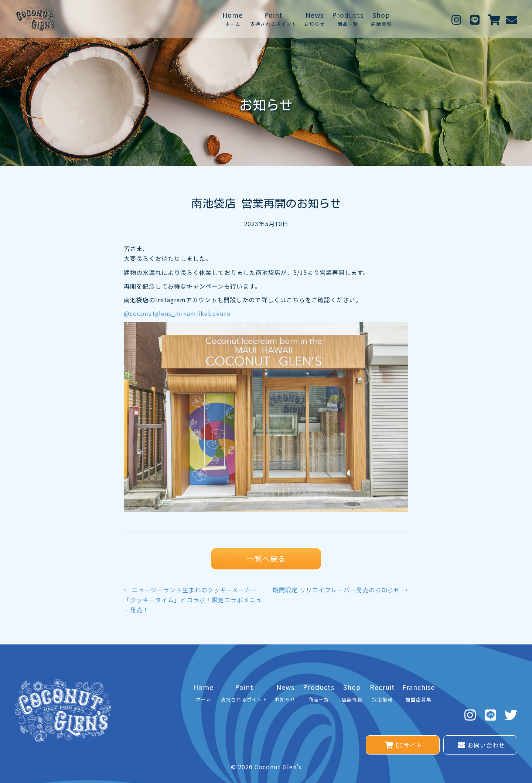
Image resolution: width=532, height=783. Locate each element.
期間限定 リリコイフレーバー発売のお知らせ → (340, 590)
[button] (456, 19)
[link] (233, 19)
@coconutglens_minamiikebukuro (177, 313)
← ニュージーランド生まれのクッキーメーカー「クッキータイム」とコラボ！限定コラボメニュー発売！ (193, 600)
